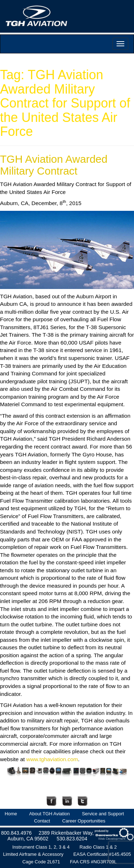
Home (11, 814)
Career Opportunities (84, 821)
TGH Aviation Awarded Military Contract (54, 165)
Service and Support (103, 814)
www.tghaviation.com (52, 759)
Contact (42, 821)
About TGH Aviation (50, 814)
